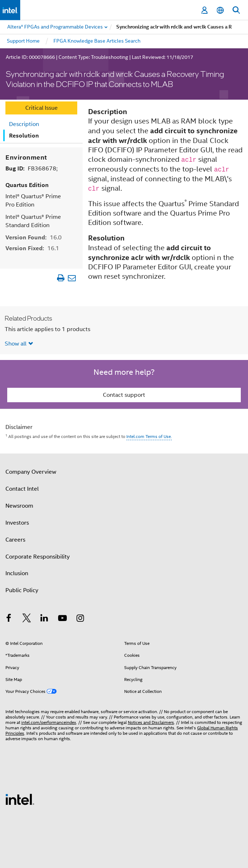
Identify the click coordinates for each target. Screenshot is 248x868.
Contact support (124, 395)
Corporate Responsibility (38, 556)
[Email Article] (72, 277)
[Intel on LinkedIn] (44, 619)
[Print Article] (60, 277)
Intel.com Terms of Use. (149, 436)
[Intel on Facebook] (9, 619)
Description (24, 124)
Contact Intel (22, 489)
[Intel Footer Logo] (20, 799)
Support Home (23, 41)
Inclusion (17, 573)
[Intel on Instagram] (80, 619)
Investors (17, 522)
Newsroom (19, 506)
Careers (15, 539)
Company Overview (31, 472)
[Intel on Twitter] (27, 619)
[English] (220, 10)
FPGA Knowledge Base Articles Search (97, 41)
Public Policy (22, 590)
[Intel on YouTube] (62, 619)
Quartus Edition (27, 185)
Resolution (24, 136)
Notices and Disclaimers (151, 722)
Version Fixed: (32, 248)
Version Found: (34, 237)
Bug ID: (31, 168)
